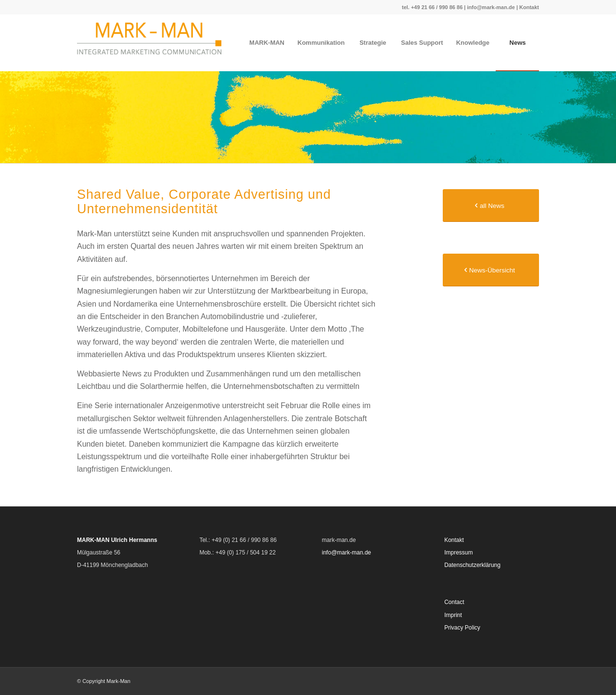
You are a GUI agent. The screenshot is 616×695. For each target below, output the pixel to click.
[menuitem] (267, 43)
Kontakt (529, 7)
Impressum (458, 553)
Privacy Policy (462, 628)
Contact (454, 602)
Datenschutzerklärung (472, 565)
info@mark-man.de (491, 7)
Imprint (453, 615)
